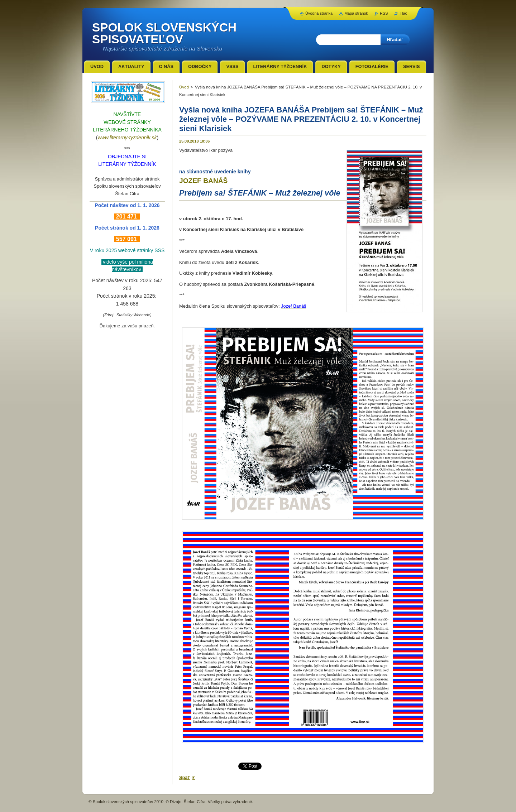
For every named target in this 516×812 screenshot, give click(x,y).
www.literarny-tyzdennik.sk (127, 138)
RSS (384, 13)
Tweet (244, 765)
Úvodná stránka (319, 13)
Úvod (184, 87)
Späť (185, 777)
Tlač (403, 13)
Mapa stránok (356, 13)
